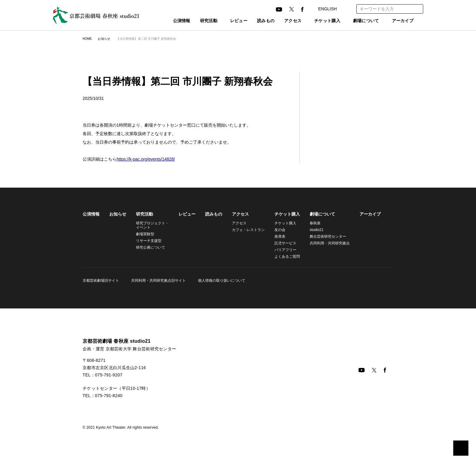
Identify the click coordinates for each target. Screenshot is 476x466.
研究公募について (151, 247)
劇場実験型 (145, 234)
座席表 (276, 236)
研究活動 (195, 21)
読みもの (256, 21)
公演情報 (168, 21)
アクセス (283, 21)
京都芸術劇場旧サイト (101, 280)
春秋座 (311, 223)
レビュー (229, 21)
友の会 (276, 230)
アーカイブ (403, 21)
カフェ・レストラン (246, 230)
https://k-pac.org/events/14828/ (149, 159)
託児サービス (282, 243)
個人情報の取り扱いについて (220, 280)
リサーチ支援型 (149, 241)
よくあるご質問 (284, 256)
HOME (87, 39)
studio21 (313, 230)
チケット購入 (321, 21)
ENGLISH (333, 9)
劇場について (363, 21)
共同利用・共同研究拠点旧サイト (158, 280)
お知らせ (105, 39)
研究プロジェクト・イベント (151, 225)
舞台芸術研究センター (324, 236)
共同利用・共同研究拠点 (325, 243)
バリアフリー (282, 250)
